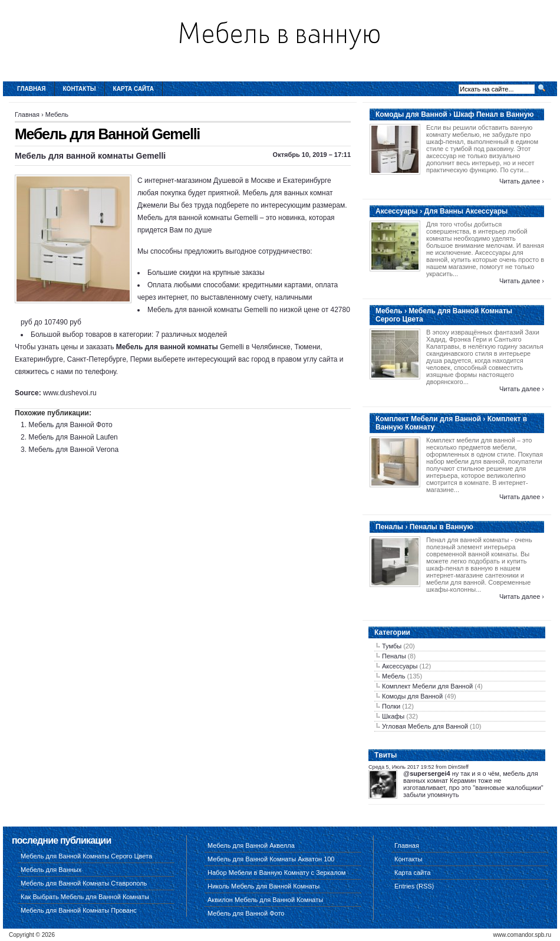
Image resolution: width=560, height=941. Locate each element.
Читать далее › (522, 181)
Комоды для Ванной (412, 696)
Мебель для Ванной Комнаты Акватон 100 (271, 859)
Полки (391, 706)
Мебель (57, 114)
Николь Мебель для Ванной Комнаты (263, 886)
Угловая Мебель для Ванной (425, 726)
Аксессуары (400, 666)
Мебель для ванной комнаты (167, 347)
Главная (32, 89)
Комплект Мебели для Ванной (427, 686)
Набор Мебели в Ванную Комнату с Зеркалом (276, 873)
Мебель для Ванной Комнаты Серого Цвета (86, 856)
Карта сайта (134, 89)
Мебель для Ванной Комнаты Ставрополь (84, 883)
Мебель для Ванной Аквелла (251, 845)
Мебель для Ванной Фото (70, 425)
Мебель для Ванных (51, 870)
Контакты (80, 89)
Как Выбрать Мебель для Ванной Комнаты (85, 897)
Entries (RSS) (414, 886)
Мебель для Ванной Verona (73, 450)
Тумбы (392, 646)
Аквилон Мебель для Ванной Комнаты (265, 900)
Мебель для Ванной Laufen (73, 437)
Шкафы (393, 716)
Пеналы (394, 656)
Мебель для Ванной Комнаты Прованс (79, 910)
